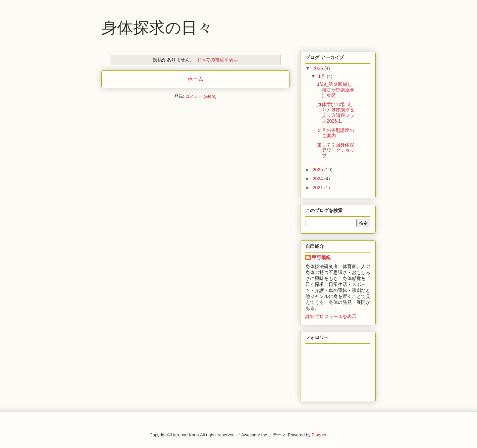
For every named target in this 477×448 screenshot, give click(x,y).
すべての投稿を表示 (217, 60)
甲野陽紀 (321, 257)
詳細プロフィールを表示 (331, 316)
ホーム (195, 79)
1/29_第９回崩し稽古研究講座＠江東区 (336, 90)
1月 (322, 76)
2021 (318, 188)
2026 (318, 68)
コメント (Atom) (201, 96)
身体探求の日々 (157, 28)
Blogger (319, 435)
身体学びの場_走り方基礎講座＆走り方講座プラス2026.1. (336, 113)
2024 (318, 179)
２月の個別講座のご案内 (336, 133)
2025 (318, 170)
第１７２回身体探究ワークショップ (336, 150)
